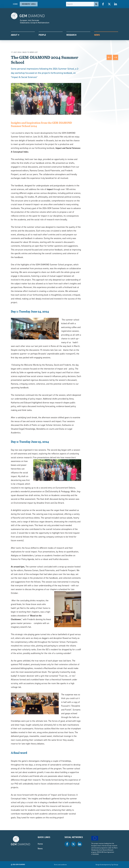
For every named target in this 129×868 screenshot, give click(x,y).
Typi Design (115, 865)
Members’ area (29, 4)
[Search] (80, 4)
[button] (23, 35)
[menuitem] (15, 4)
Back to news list (30, 52)
